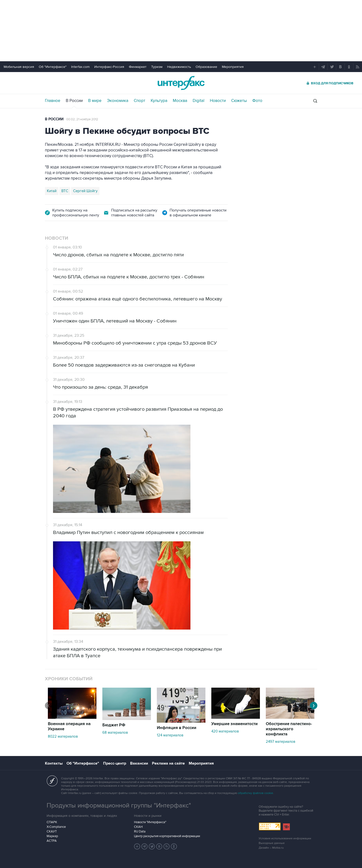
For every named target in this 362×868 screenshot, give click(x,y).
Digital (199, 101)
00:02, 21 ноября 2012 (82, 119)
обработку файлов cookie (255, 793)
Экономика (118, 101)
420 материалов (225, 731)
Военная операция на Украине (69, 726)
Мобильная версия (19, 67)
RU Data (140, 831)
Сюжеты (239, 101)
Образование (206, 67)
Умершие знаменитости (235, 724)
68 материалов (115, 732)
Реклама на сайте (168, 763)
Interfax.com (80, 67)
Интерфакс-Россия (109, 67)
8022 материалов (63, 736)
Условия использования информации (285, 838)
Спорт (140, 101)
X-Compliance (56, 827)
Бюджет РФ (114, 725)
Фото (257, 101)
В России (74, 101)
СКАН (138, 827)
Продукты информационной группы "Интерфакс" (119, 806)
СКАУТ (52, 831)
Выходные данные (272, 843)
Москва (180, 101)
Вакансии (139, 763)
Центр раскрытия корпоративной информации (167, 836)
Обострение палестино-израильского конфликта (289, 729)
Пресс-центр (115, 763)
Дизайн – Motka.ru (271, 848)
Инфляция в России (177, 728)
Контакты (54, 763)
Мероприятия (233, 67)
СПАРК (52, 822)
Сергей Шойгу (85, 191)
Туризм (157, 67)
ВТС (65, 191)
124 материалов (170, 735)
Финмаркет (138, 67)
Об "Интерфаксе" (53, 67)
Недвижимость (179, 67)
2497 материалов (281, 742)
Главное (53, 101)
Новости (218, 101)
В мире (95, 101)
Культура (159, 101)
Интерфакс (181, 83)
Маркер (52, 836)
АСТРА (52, 841)
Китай (52, 191)
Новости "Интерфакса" (150, 822)
